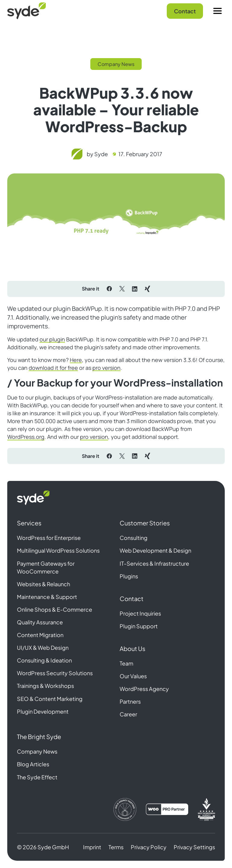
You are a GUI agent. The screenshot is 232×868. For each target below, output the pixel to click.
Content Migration (40, 635)
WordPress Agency (144, 689)
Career (128, 714)
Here (76, 360)
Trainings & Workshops (45, 686)
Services (29, 523)
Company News (37, 751)
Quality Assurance (40, 622)
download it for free (53, 368)
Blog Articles (33, 764)
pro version (106, 368)
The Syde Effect (37, 777)
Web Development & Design (155, 550)
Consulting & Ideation (44, 660)
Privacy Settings (194, 847)
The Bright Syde (39, 736)
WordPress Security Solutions (55, 673)
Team (126, 663)
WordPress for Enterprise (49, 538)
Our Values (133, 676)
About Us (132, 648)
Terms (116, 847)
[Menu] (217, 11)
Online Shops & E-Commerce (55, 609)
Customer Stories (145, 523)
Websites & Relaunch (43, 584)
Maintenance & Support (47, 597)
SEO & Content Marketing (50, 699)
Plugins (129, 576)
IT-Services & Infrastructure (154, 563)
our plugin (52, 339)
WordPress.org (26, 437)
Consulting (134, 538)
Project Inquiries (140, 613)
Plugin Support (139, 626)
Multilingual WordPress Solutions (58, 550)
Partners (130, 701)
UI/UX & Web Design (43, 648)
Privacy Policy (149, 847)
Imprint (92, 847)
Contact (185, 11)
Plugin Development (43, 711)
